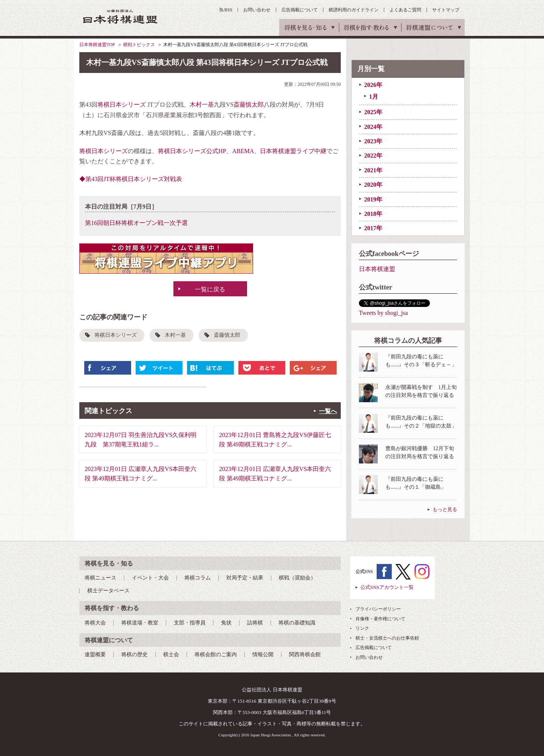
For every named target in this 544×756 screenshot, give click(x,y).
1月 (374, 97)
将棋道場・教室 (140, 623)
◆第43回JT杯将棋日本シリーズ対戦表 (131, 179)
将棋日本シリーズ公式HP (192, 151)
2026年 (373, 85)
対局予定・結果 (245, 578)
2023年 (373, 141)
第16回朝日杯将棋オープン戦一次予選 (136, 223)
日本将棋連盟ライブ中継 (293, 151)
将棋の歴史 (134, 655)
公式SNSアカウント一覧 (387, 587)
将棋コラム (198, 578)
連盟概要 (95, 655)
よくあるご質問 (405, 10)
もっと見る (445, 509)
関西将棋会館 (305, 655)
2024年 (373, 127)
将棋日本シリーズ (122, 105)
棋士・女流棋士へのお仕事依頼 (387, 638)
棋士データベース (108, 591)
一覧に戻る (210, 289)
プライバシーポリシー (378, 609)
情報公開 (263, 655)
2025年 (373, 112)
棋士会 (171, 655)
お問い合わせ (257, 10)
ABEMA (243, 151)
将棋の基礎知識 (297, 623)
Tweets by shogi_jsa (383, 313)
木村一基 (202, 105)
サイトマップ (446, 10)
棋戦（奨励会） (297, 578)
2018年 (373, 214)
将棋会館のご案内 (216, 655)
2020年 (373, 185)
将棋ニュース (100, 578)
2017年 (373, 228)
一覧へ (328, 411)
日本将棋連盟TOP (97, 45)
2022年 (373, 156)
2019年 (373, 199)
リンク (362, 628)
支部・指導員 (190, 623)
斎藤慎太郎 (249, 105)
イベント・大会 (150, 578)
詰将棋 (255, 623)
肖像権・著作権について (380, 619)
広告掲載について (300, 10)
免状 (226, 623)
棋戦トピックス (139, 45)
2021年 (373, 170)
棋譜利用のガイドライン (354, 10)
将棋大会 (95, 623)
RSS (228, 10)
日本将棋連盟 (377, 269)
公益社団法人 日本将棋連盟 (121, 16)
